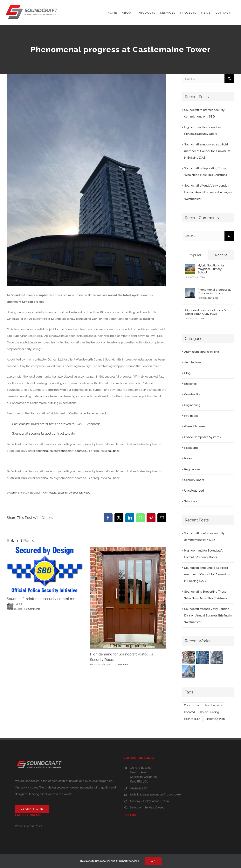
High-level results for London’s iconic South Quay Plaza (206, 312)
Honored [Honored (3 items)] (189, 712)
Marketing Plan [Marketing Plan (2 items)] (215, 719)
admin (14, 493)
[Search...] (203, 79)
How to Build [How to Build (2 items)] (192, 719)
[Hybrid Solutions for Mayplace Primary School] (190, 267)
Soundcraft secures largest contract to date (43, 434)
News (87, 493)
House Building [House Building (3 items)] (210, 712)
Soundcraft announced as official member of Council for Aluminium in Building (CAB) (207, 151)
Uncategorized (194, 491)
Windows (191, 501)
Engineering (192, 405)
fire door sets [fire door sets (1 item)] (213, 705)
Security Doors (194, 480)
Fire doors (191, 416)
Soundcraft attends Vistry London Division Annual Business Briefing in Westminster (208, 192)
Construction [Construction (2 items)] (192, 705)
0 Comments (33, 609)
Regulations (192, 469)
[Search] (229, 79)
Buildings (63, 493)
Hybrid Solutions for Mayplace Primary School (211, 269)
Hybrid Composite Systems (202, 437)
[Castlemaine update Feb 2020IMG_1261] (87, 180)
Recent (221, 255)
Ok (153, 861)
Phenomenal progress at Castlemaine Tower (214, 291)
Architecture (50, 493)
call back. (114, 451)
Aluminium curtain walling (202, 352)
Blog (187, 373)
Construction (76, 493)
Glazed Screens (195, 426)
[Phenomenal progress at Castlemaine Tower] (190, 291)
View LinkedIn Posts (28, 826)
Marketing (191, 448)
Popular (195, 255)
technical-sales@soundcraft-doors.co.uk (63, 451)
